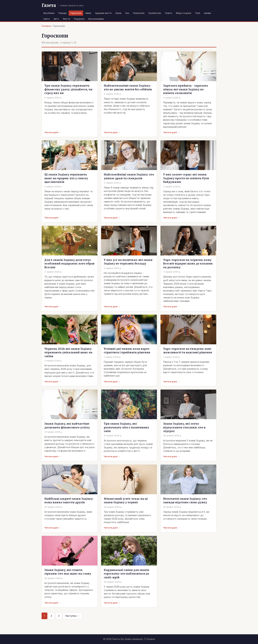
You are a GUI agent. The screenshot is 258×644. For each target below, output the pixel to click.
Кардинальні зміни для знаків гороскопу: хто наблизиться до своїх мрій (126, 574)
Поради (63, 13)
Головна (46, 26)
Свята (47, 19)
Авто (56, 19)
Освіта (169, 13)
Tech (198, 13)
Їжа (127, 13)
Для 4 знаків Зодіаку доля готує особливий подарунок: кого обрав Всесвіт (69, 264)
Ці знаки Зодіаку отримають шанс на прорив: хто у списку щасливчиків (66, 178)
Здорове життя (103, 13)
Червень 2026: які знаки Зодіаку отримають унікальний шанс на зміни (68, 352)
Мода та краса (184, 13)
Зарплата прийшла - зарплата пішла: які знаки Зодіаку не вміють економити (185, 89)
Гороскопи (76, 13)
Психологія (139, 13)
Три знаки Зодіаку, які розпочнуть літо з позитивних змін (126, 427)
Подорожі (79, 19)
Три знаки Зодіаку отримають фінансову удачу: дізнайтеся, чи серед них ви (68, 89)
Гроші (118, 13)
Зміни (88, 13)
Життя (66, 19)
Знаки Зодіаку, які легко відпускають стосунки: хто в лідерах (184, 427)
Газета (49, 5)
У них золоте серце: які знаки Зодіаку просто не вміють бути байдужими (186, 178)
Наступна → (72, 616)
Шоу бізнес (49, 13)
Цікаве (208, 13)
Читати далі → (53, 132)
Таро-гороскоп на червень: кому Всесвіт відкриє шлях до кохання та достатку (188, 264)
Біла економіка (96, 19)
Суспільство (155, 13)
